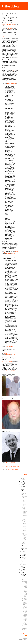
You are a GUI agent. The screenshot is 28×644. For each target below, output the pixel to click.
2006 (22, 571)
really (5, 353)
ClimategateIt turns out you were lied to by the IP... (24, 501)
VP (26, 621)
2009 (22, 486)
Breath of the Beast (24, 629)
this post (10, 28)
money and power (12, 84)
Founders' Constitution (24, 626)
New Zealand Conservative (24, 586)
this (14, 35)
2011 (22, 483)
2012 (22, 481)
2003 (22, 574)
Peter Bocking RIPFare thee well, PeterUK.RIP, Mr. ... (24, 538)
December (24, 489)
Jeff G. (25, 606)
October (24, 544)
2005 (22, 573)
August (24, 551)
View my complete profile (23, 639)
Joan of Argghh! (25, 616)
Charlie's (25, 604)
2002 (22, 576)
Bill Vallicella (25, 619)
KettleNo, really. (24, 519)
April (23, 557)
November (24, 493)
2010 (22, 485)
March (23, 559)
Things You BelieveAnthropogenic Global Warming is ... (24, 512)
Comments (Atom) (13, 469)
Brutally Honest (25, 608)
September (24, 548)
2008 (22, 568)
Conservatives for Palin (24, 590)
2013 (22, 480)
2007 (22, 569)
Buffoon (25, 605)
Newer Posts (4, 466)
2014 (22, 478)
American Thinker (24, 602)
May (23, 556)
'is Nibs (25, 623)
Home (10, 466)
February (24, 562)
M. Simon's (25, 611)
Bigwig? (25, 622)
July (23, 554)
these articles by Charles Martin (9, 24)
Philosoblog (10, 6)
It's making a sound (7, 362)
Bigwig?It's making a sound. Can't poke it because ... (24, 526)
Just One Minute (25, 613)
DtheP (25, 596)
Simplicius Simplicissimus (24, 598)
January (24, 565)
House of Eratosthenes (24, 581)
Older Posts (16, 466)
